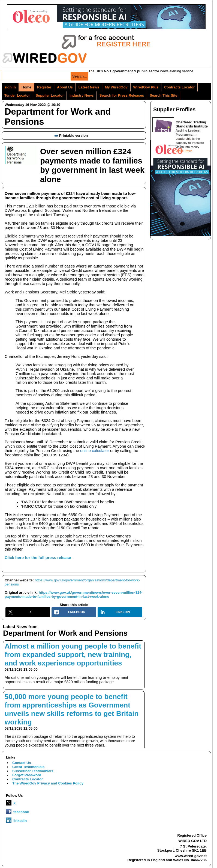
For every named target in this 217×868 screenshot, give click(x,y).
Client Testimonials (28, 767)
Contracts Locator (179, 87)
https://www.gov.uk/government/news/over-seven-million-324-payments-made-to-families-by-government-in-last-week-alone (74, 594)
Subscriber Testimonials (33, 771)
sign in (10, 87)
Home (26, 87)
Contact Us (22, 763)
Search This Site (163, 95)
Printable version (71, 136)
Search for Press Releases (122, 95)
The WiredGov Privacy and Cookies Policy (48, 783)
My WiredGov (116, 87)
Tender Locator (17, 95)
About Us (65, 87)
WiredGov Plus (146, 87)
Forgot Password (27, 775)
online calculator (95, 451)
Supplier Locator (50, 95)
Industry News (82, 95)
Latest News (89, 87)
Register (44, 87)
